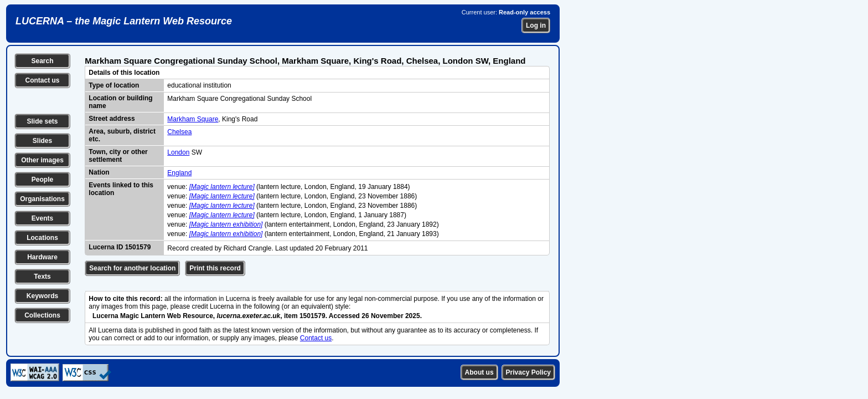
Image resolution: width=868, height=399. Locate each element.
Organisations (42, 199)
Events (42, 218)
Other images (42, 160)
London (178, 152)
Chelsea (179, 132)
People (42, 180)
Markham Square (193, 119)
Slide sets (42, 121)
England (179, 173)
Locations (42, 238)
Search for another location (132, 268)
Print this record (215, 268)
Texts (42, 277)
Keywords (42, 296)
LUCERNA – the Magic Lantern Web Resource (124, 21)
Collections (42, 315)
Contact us (42, 80)
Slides (42, 141)
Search (42, 61)
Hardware (42, 257)
